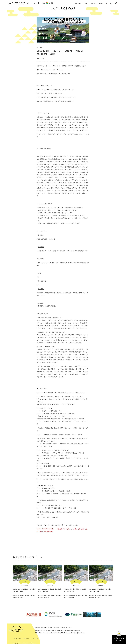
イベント (42, 59)
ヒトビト (86, 3)
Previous (23, 615)
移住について (103, 3)
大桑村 (28, 596)
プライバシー (17, 638)
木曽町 (33, 596)
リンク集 (35, 638)
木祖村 (15, 598)
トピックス (78, 3)
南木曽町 (21, 596)
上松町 (15, 596)
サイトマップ (27, 638)
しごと (25, 582)
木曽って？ (94, 3)
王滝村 (21, 598)
